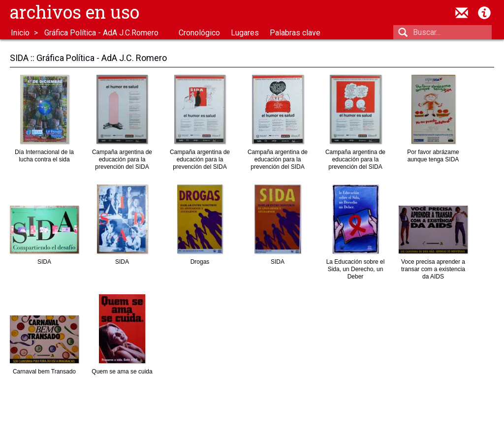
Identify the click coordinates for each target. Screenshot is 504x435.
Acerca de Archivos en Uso (484, 13)
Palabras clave (295, 33)
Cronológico (199, 33)
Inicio (20, 33)
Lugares (245, 33)
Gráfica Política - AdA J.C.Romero (101, 33)
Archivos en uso (75, 12)
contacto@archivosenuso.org (462, 13)
